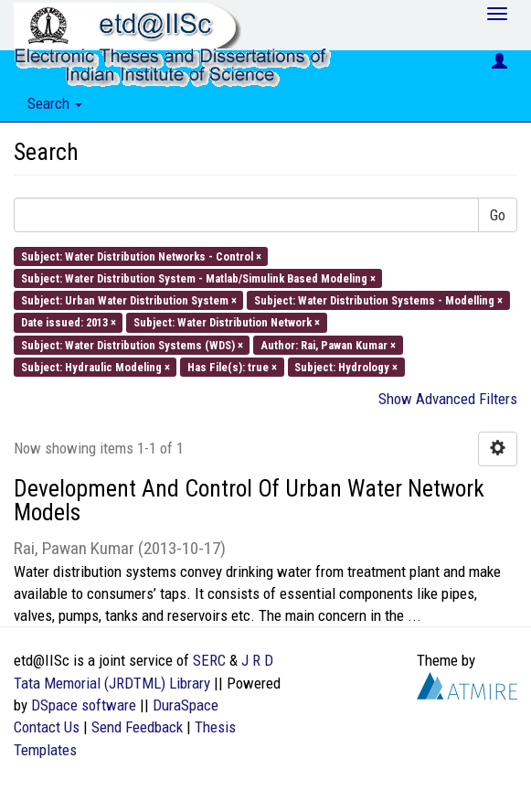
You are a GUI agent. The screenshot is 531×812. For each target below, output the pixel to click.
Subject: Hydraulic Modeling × (96, 366)
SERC (209, 660)
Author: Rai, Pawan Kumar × (328, 344)
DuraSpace (186, 705)
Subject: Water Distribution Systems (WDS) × (132, 344)
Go (498, 215)
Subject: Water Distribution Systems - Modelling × (378, 300)
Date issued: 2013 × (69, 322)
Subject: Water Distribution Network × (227, 322)
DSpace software (84, 705)
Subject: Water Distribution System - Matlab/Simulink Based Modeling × (198, 278)
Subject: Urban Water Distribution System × (129, 300)
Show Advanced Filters (448, 399)
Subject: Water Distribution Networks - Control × (141, 256)
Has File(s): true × (232, 366)
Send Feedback (137, 727)
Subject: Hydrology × (346, 366)
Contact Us (47, 727)
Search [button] (55, 103)
